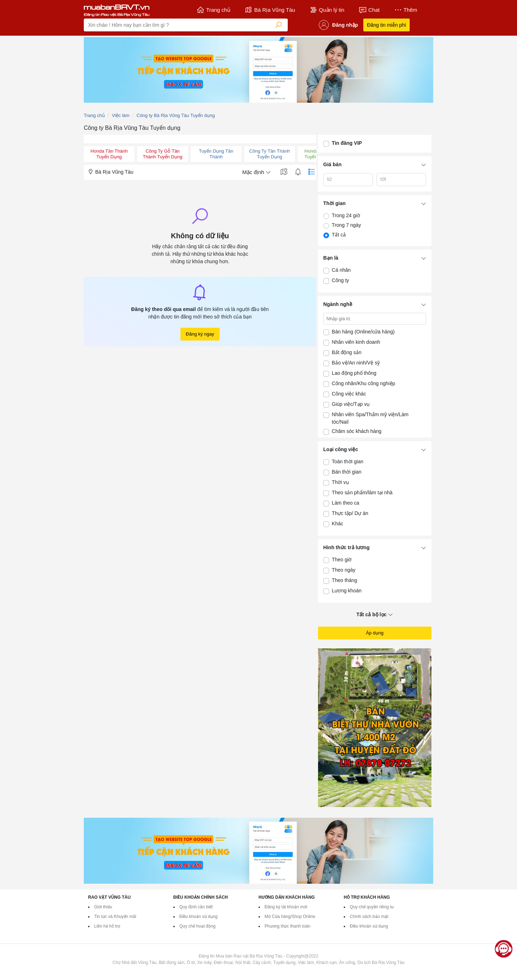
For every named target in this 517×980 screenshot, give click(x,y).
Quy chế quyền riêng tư (372, 907)
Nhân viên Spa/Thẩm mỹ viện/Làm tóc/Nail (370, 418)
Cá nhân (341, 270)
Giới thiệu (103, 907)
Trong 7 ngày (347, 225)
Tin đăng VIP (347, 143)
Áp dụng (375, 633)
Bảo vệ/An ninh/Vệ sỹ (356, 363)
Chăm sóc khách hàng (357, 431)
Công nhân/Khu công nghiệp (364, 383)
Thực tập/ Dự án (350, 513)
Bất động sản (347, 352)
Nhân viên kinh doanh (356, 342)
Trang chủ (213, 10)
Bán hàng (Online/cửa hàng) (363, 332)
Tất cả (339, 235)
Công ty (341, 280)
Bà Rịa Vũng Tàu (270, 10)
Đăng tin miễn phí (387, 25)
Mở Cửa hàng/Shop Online (290, 917)
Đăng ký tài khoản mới (286, 907)
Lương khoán (347, 591)
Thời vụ (341, 482)
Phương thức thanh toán (287, 926)
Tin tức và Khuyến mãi (115, 917)
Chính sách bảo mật (369, 917)
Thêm (406, 10)
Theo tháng (345, 580)
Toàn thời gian (348, 461)
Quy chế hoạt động (197, 926)
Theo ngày (344, 570)
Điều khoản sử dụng (198, 917)
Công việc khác (349, 394)
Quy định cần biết (196, 907)
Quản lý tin (327, 10)
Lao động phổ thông (354, 373)
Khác (338, 524)
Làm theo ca (346, 503)
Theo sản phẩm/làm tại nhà (362, 492)
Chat (369, 10)
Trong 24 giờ (346, 215)
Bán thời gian (347, 472)
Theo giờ (342, 560)
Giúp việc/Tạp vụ (351, 404)
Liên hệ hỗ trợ (107, 926)
